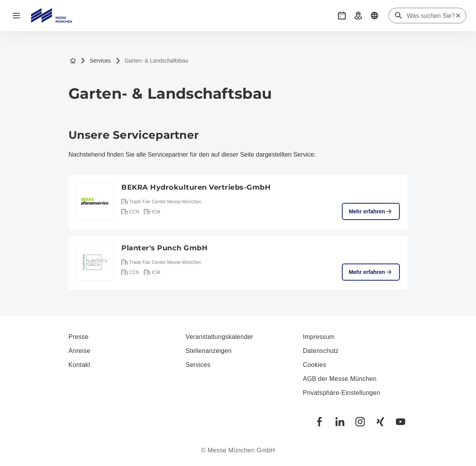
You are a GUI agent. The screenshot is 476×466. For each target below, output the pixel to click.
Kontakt (79, 365)
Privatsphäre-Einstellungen (342, 393)
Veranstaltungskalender (219, 337)
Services (96, 61)
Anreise (79, 351)
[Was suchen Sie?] (431, 16)
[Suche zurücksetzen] (458, 16)
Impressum (319, 337)
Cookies (315, 365)
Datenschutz (321, 351)
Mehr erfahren (371, 211)
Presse (79, 337)
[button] (342, 16)
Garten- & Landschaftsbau (152, 61)
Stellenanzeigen (208, 351)
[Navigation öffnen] (16, 16)
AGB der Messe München (340, 379)
